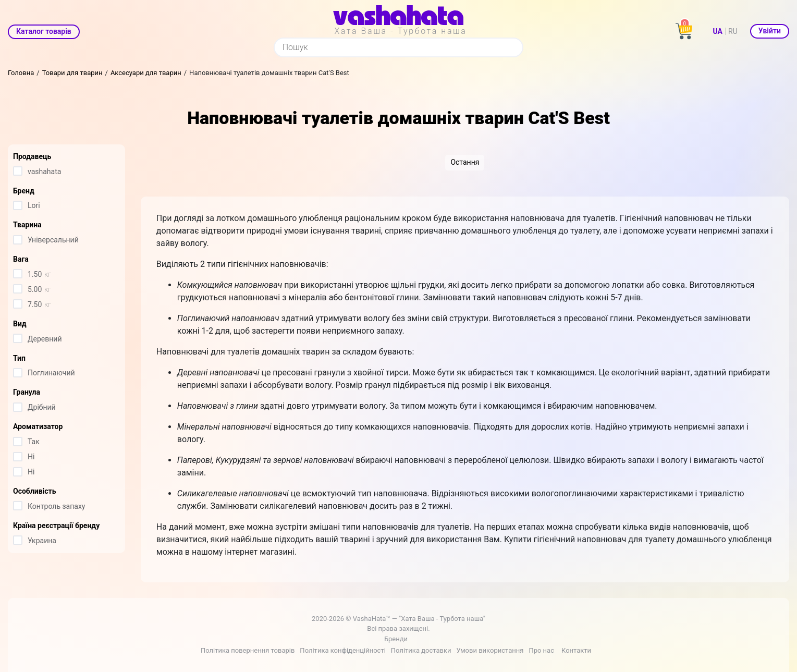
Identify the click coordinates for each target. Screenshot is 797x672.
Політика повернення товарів (248, 650)
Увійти (770, 31)
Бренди (396, 639)
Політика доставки (421, 650)
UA (718, 31)
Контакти (576, 650)
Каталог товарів (44, 31)
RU (733, 31)
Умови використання (490, 650)
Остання (465, 162)
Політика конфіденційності (342, 650)
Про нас (541, 650)
